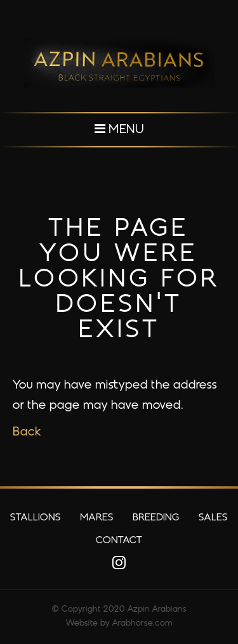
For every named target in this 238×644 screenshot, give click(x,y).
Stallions (36, 518)
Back (27, 432)
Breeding (156, 518)
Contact (119, 541)
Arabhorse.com (142, 623)
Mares (97, 518)
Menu (119, 129)
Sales (213, 518)
